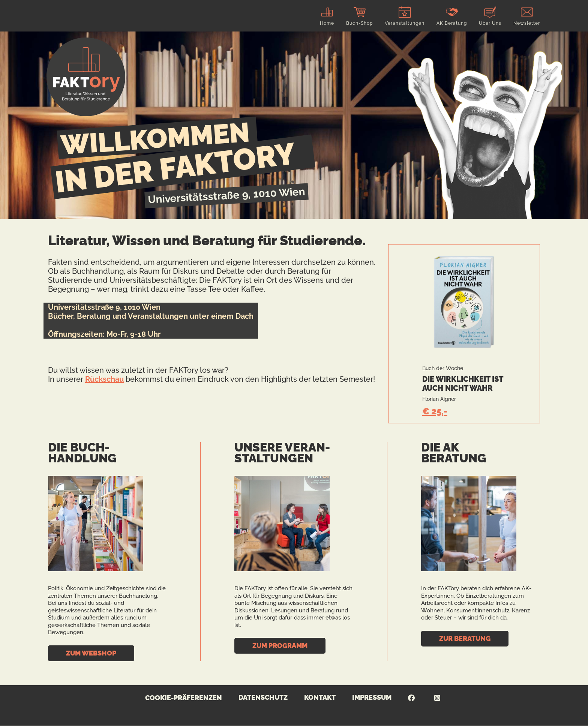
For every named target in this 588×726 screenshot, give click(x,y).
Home (327, 23)
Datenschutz (263, 697)
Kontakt (320, 697)
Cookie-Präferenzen (184, 698)
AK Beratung (452, 23)
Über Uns (490, 23)
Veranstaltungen (405, 23)
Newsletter (527, 23)
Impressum (372, 697)
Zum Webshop (91, 653)
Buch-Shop (359, 23)
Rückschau (104, 379)
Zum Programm (280, 646)
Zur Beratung (465, 638)
